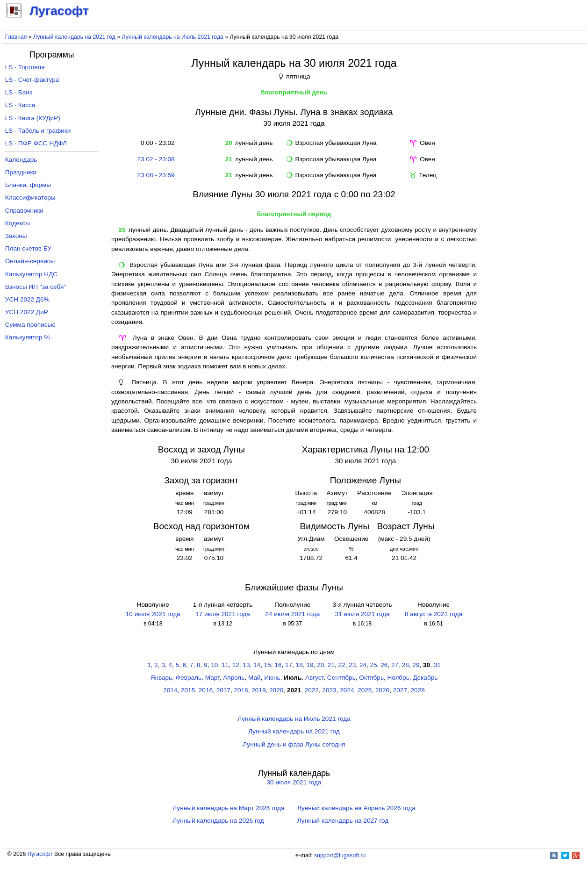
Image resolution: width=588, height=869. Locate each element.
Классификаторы (30, 197)
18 (299, 665)
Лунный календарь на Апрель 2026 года (356, 808)
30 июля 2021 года (294, 782)
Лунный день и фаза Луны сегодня (294, 744)
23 (352, 665)
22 (342, 665)
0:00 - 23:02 (156, 143)
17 (289, 665)
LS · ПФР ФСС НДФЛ (36, 143)
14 (257, 665)
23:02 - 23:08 (156, 159)
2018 (241, 690)
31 (437, 665)
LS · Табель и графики (38, 131)
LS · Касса (20, 105)
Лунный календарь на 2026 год (218, 821)
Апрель (234, 678)
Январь (161, 678)
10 (214, 665)
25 (374, 665)
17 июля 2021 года (223, 614)
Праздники (21, 172)
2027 (400, 690)
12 (236, 665)
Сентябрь (341, 678)
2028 (418, 690)
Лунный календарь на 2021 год (74, 37)
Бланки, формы (28, 185)
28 (405, 665)
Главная (16, 37)
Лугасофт (40, 854)
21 (331, 665)
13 (246, 665)
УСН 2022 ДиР (27, 312)
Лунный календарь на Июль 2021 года (173, 37)
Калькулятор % (27, 337)
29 (416, 665)
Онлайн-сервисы (30, 261)
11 (225, 665)
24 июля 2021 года (292, 614)
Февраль (189, 678)
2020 (276, 690)
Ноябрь (398, 678)
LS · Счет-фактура (32, 80)
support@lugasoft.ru (340, 855)
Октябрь (371, 678)
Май (255, 678)
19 (310, 665)
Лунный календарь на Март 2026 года (228, 808)
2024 (347, 690)
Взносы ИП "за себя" (36, 287)
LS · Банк (19, 92)
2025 (365, 690)
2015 (188, 690)
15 (268, 665)
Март (212, 678)
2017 (223, 690)
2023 (330, 690)
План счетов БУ (28, 248)
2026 (382, 690)
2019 (258, 690)
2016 (206, 690)
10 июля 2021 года (153, 614)
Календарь (21, 160)
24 (363, 665)
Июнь (272, 678)
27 (395, 665)
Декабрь (425, 678)
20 (320, 665)
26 (384, 665)
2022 (312, 690)
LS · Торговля (25, 67)
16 (278, 665)
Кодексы (18, 223)
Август (314, 678)
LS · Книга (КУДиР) (33, 118)
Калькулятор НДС (31, 274)
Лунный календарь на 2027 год (343, 821)
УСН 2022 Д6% (27, 299)
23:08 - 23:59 (156, 175)
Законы (16, 236)
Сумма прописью (30, 325)
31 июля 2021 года (362, 614)
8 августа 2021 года (434, 614)
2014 (170, 690)
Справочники (24, 211)
